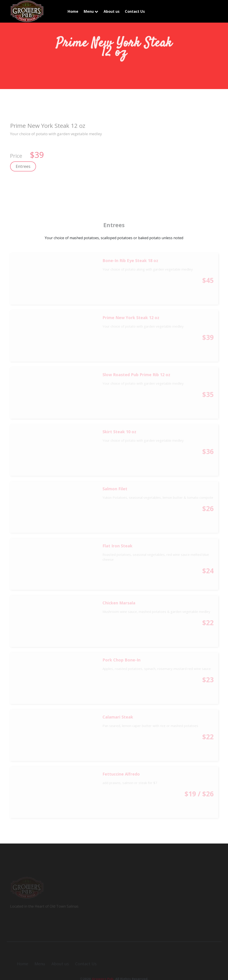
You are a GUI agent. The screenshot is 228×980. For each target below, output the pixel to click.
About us (112, 11)
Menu (91, 11)
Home (73, 11)
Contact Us (135, 11)
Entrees (23, 170)
